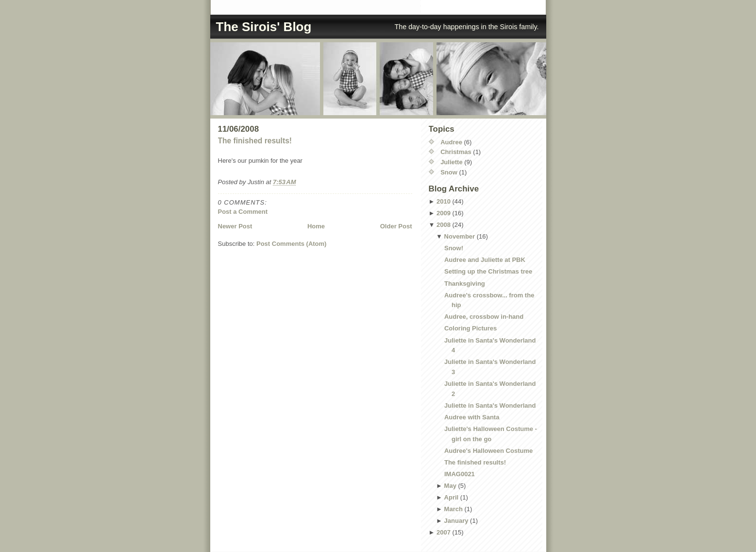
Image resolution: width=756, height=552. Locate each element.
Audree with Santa (472, 417)
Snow (449, 172)
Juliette (452, 162)
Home (316, 226)
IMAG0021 (460, 474)
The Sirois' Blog (264, 27)
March (454, 509)
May (450, 486)
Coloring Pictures (470, 328)
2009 (444, 213)
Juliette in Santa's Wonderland (490, 405)
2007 (444, 532)
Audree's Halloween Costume (488, 451)
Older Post (396, 226)
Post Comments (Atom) (291, 244)
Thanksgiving (465, 284)
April (452, 497)
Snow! (454, 248)
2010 (444, 201)
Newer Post (235, 226)
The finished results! (255, 141)
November (460, 236)
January (456, 521)
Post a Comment (243, 212)
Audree (451, 142)
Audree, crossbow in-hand (484, 317)
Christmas (456, 152)
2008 (444, 225)
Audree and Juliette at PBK (485, 260)
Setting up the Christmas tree (488, 271)
